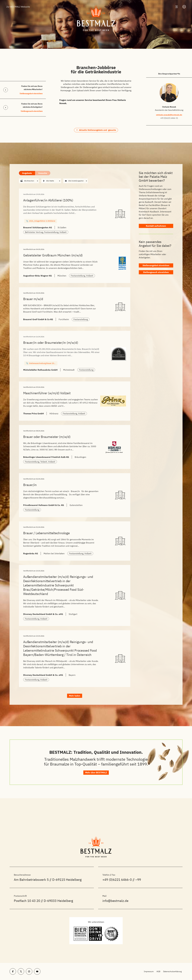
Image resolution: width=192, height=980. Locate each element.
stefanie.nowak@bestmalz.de (169, 115)
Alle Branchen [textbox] (29, 181)
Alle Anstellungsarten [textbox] (76, 181)
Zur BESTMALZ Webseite (18, 7)
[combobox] (29, 181)
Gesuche (43, 173)
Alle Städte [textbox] (50, 181)
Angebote (27, 173)
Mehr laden (75, 719)
